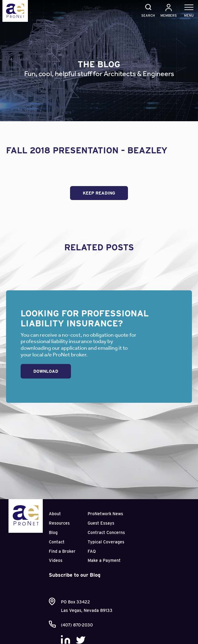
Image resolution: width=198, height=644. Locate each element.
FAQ (92, 551)
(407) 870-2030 (77, 625)
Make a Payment (104, 560)
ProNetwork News (105, 514)
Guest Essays (101, 523)
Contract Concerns (106, 532)
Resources (59, 523)
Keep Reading (99, 193)
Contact (57, 542)
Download (46, 371)
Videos (56, 560)
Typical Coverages (106, 542)
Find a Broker (62, 551)
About (55, 514)
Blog (53, 532)
